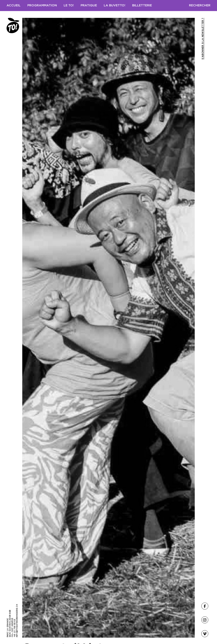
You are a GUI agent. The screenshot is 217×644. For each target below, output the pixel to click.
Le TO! (69, 5)
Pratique (89, 5)
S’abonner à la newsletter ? (203, 39)
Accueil (14, 5)
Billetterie (142, 5)
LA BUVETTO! (115, 5)
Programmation (42, 5)
